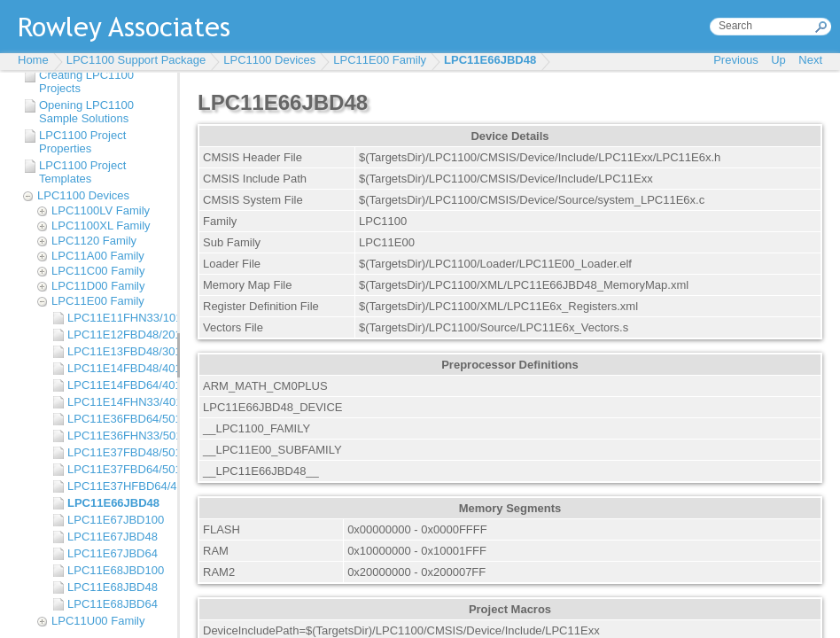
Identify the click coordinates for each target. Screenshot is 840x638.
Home (33, 60)
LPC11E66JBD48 (490, 60)
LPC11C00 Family (98, 271)
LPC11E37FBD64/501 (118, 469)
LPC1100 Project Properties (82, 142)
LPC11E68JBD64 (113, 604)
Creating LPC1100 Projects (86, 82)
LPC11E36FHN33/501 (118, 436)
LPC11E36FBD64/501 (118, 419)
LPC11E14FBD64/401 (118, 385)
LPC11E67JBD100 (116, 520)
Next (810, 60)
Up (778, 60)
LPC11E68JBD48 (113, 587)
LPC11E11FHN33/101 (118, 318)
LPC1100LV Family (101, 210)
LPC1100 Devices (269, 60)
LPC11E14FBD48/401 (118, 368)
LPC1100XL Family (101, 226)
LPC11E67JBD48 (113, 537)
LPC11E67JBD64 (113, 553)
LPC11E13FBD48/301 (118, 351)
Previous (736, 60)
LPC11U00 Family (98, 621)
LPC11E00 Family (380, 60)
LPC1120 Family (94, 241)
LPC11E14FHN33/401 (118, 402)
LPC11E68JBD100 (116, 570)
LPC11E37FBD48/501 (118, 452)
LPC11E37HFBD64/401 (118, 486)
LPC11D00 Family (98, 286)
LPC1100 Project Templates (82, 172)
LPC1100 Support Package (136, 60)
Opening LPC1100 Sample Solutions (86, 112)
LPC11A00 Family (98, 256)
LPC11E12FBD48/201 (118, 335)
